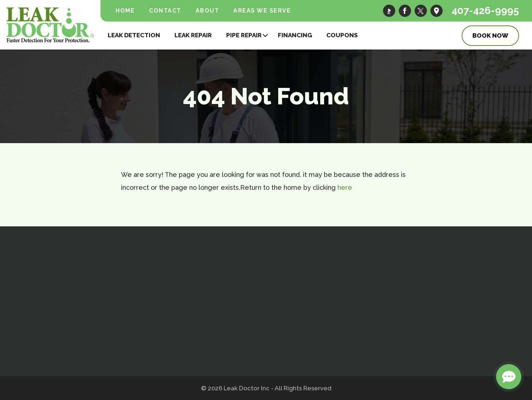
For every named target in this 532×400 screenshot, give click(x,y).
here (345, 187)
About (207, 11)
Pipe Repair (244, 35)
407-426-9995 (485, 11)
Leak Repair (193, 35)
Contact (165, 11)
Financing (295, 35)
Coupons (342, 35)
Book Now (490, 36)
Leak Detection (134, 35)
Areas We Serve (262, 11)
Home (125, 11)
